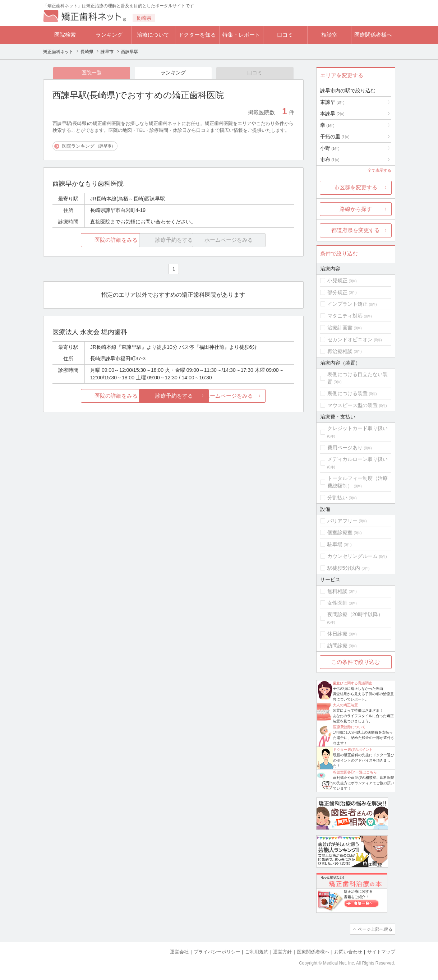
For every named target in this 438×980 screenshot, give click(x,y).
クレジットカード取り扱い (358, 428)
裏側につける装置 (347, 393)
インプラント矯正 (347, 304)
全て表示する (379, 170)
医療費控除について (349, 727)
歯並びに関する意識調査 (352, 683)
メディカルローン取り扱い (358, 459)
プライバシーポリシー (217, 951)
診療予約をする (173, 396)
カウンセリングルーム (352, 556)
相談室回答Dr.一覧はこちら (355, 772)
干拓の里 (335, 137)
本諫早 (332, 114)
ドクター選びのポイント (353, 750)
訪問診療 (337, 646)
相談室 (329, 35)
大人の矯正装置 (345, 705)
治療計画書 (340, 328)
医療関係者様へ (373, 35)
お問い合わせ (348, 951)
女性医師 (337, 603)
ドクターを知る (197, 35)
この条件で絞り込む (356, 662)
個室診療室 (340, 532)
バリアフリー (342, 521)
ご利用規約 (257, 951)
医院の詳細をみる (92, 241)
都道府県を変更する (356, 230)
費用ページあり (345, 448)
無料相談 (337, 591)
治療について (153, 35)
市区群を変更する (356, 187)
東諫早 (332, 102)
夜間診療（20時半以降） (355, 614)
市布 (330, 160)
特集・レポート (241, 35)
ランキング (109, 35)
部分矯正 (337, 292)
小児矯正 (337, 281)
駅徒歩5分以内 (344, 568)
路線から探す (356, 209)
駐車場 (335, 544)
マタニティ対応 (345, 316)
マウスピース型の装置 (352, 405)
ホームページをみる (254, 396)
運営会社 (179, 951)
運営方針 (282, 951)
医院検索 (65, 35)
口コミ (285, 35)
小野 (330, 148)
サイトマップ (381, 951)
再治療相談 (340, 351)
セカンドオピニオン (350, 339)
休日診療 (337, 634)
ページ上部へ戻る (375, 929)
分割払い (337, 498)
